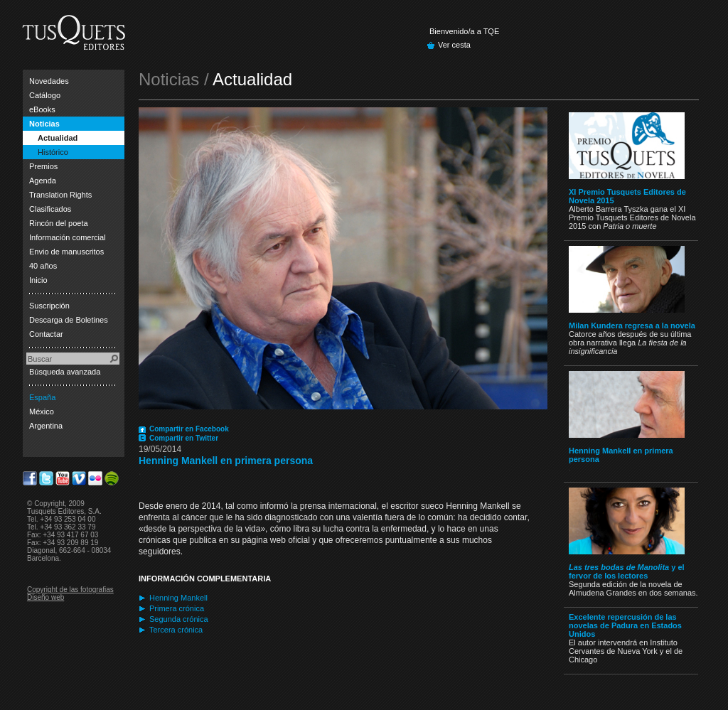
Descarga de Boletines (69, 320)
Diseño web (45, 597)
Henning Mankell (178, 598)
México (42, 412)
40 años (43, 266)
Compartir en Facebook (189, 429)
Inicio (38, 280)
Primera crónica (177, 608)
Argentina (46, 426)
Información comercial (68, 237)
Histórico (53, 152)
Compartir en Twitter (184, 438)
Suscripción (49, 306)
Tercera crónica (176, 630)
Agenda (43, 181)
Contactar (46, 334)
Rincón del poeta (59, 223)
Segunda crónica (179, 619)
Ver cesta (454, 45)
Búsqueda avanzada (65, 372)
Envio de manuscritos (66, 252)
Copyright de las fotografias (70, 590)
